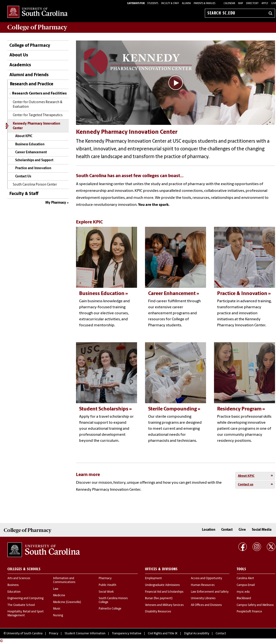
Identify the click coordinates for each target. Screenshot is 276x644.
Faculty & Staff (24, 194)
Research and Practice (32, 84)
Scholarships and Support (34, 160)
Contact (227, 530)
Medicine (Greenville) (67, 602)
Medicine (59, 596)
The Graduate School (21, 605)
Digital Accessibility (197, 634)
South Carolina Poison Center (35, 185)
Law (56, 589)
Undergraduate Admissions (162, 585)
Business (13, 585)
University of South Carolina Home (37, 12)
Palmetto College (110, 609)
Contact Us (23, 177)
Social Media (262, 530)
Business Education (30, 144)
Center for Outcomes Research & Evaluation (38, 105)
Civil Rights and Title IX (163, 634)
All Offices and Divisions (206, 605)
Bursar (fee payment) (159, 598)
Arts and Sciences (19, 578)
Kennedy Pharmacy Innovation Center (36, 126)
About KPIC (24, 136)
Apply (265, 3)
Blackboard (244, 598)
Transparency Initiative (127, 634)
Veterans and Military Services (164, 605)
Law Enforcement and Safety (210, 592)
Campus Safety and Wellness (255, 605)
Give (242, 530)
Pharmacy (105, 578)
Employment (153, 578)
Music (57, 609)
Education (14, 592)
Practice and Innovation (33, 168)
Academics (20, 65)
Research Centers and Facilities (39, 94)
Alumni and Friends (29, 75)
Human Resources (203, 585)
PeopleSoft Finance (249, 612)
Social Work (106, 592)
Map (241, 3)
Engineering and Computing (25, 598)
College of (37, 27)
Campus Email (246, 585)
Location (209, 530)
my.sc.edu (243, 592)
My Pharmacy (56, 203)
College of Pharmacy (30, 46)
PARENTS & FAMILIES (205, 3)
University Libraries (203, 598)
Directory (252, 3)
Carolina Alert (245, 578)
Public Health (107, 585)
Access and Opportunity (206, 578)
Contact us (246, 485)
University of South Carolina (24, 634)
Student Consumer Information (85, 634)
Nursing (58, 616)
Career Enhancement (31, 152)
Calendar (229, 3)
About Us (19, 55)
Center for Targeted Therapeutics (38, 115)
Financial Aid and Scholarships (164, 592)
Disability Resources (158, 612)
